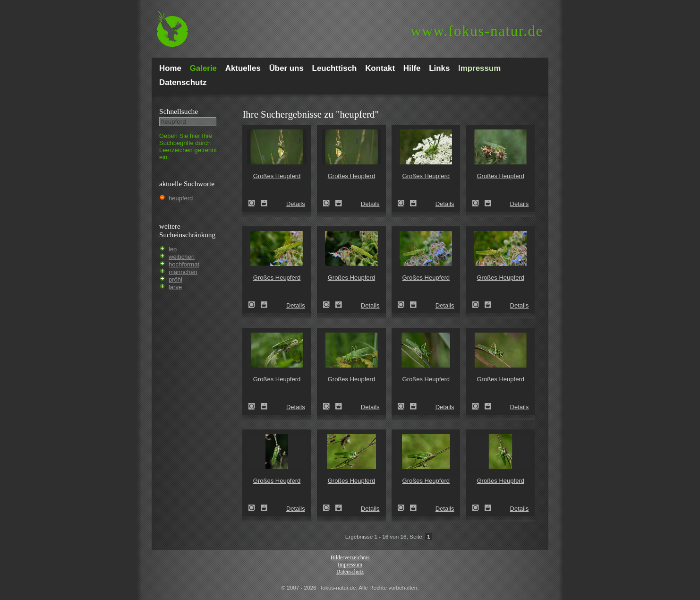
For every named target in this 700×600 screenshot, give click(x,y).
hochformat (184, 264)
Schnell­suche (179, 111)
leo (173, 249)
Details (296, 204)
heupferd (181, 198)
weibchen (182, 257)
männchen (183, 272)
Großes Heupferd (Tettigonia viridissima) (255, 203)
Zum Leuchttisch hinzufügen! (264, 203)
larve (175, 287)
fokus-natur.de (477, 31)
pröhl (175, 279)
